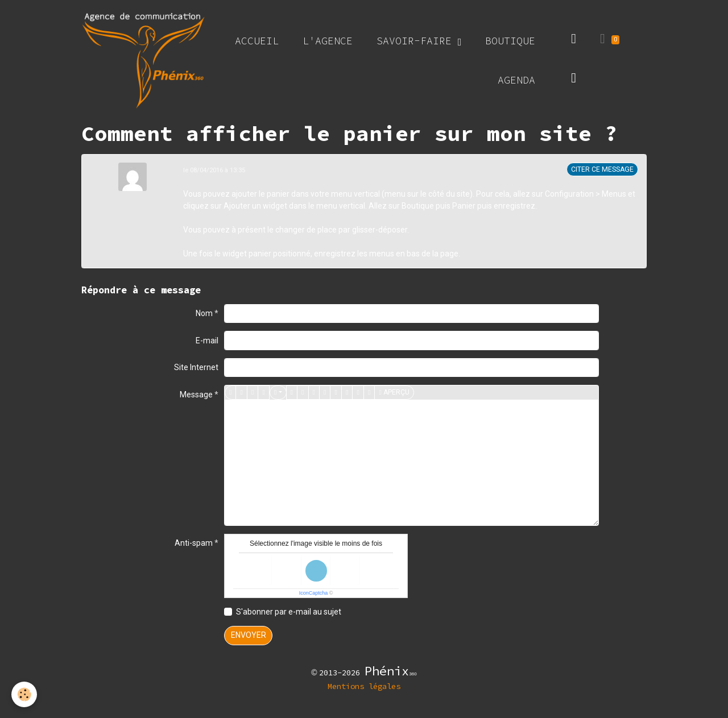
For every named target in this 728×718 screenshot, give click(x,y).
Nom (204, 313)
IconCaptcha (314, 593)
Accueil (257, 41)
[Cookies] (24, 694)
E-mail (207, 341)
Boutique (510, 41)
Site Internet (196, 367)
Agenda (516, 80)
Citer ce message (602, 169)
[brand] (143, 60)
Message (196, 395)
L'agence (328, 41)
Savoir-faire (417, 41)
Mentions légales (364, 686)
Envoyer (249, 635)
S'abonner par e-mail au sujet (289, 612)
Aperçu (394, 393)
